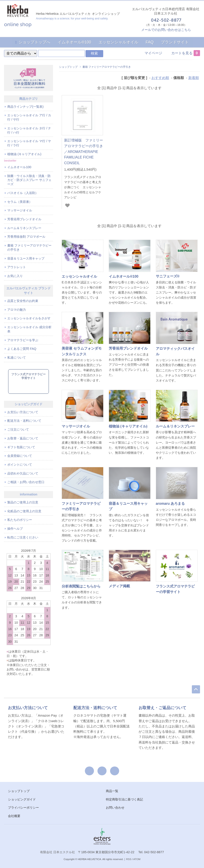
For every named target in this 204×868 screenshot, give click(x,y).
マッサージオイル (20, 210)
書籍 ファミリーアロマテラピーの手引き (107, 67)
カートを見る (186, 53)
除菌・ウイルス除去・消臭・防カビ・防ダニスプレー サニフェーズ (29, 180)
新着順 (194, 78)
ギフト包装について (21, 447)
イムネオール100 (19, 167)
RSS (129, 859)
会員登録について (20, 456)
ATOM (137, 859)
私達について (17, 358)
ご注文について (18, 429)
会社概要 (14, 816)
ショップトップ (68, 67)
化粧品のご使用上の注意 (24, 511)
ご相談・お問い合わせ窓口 (26, 482)
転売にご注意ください (23, 537)
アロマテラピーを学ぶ (23, 340)
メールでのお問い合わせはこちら (166, 30)
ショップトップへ (34, 42)
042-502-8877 (166, 20)
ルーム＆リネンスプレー (24, 228)
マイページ (153, 53)
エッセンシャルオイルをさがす (29, 318)
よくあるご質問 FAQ (22, 349)
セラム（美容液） (20, 202)
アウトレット (17, 267)
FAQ (150, 42)
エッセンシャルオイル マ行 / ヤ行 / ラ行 (29, 143)
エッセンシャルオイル (118, 42)
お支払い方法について (23, 412)
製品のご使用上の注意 (23, 502)
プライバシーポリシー (23, 808)
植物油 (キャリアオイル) (24, 154)
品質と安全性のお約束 (23, 301)
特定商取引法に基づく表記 (124, 799)
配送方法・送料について (24, 421)
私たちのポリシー (20, 520)
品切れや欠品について (23, 473)
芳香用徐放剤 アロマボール (26, 237)
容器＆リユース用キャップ (26, 258)
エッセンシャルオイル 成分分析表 (29, 329)
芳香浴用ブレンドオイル (24, 219)
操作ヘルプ (15, 529)
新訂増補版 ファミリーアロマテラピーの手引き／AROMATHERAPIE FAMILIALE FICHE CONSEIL (84, 152)
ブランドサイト (175, 42)
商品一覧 (112, 791)
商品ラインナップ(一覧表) (25, 107)
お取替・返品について (23, 438)
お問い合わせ (115, 808)
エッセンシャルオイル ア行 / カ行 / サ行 (29, 117)
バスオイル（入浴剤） (23, 193)
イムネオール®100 (74, 42)
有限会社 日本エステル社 (57, 852)
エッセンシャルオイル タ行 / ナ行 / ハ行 (29, 130)
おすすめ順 (160, 78)
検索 (94, 53)
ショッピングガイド (22, 799)
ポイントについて (20, 465)
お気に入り (15, 276)
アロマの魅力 (17, 310)
